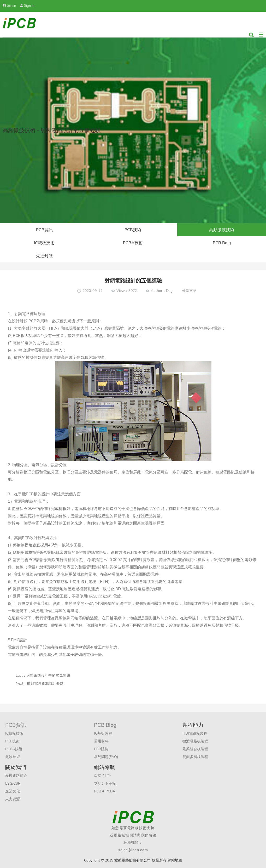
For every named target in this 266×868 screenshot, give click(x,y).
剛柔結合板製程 (195, 749)
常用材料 (101, 741)
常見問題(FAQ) (106, 757)
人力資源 (13, 799)
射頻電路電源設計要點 (45, 683)
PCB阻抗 (101, 749)
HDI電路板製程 (195, 733)
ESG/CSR (13, 783)
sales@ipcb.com (133, 850)
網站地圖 (175, 860)
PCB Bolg (222, 243)
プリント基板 (105, 783)
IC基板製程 (103, 733)
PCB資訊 (44, 230)
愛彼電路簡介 (16, 776)
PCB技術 (133, 230)
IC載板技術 (44, 243)
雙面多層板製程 (195, 757)
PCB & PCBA (105, 791)
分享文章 (189, 291)
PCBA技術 (133, 243)
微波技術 (13, 757)
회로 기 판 (102, 776)
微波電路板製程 (195, 741)
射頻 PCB (28, 321)
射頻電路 (22, 314)
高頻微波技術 (222, 230)
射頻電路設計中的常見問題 (48, 676)
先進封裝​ (44, 256)
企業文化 (13, 791)
